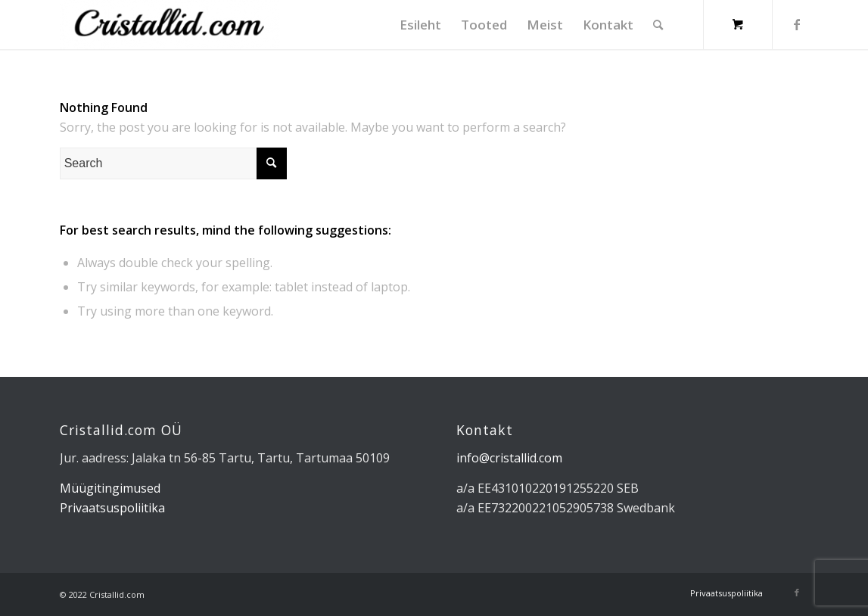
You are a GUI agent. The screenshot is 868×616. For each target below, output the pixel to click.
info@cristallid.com (509, 458)
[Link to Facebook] (797, 24)
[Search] (658, 25)
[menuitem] (420, 25)
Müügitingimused (110, 488)
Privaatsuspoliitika (112, 508)
